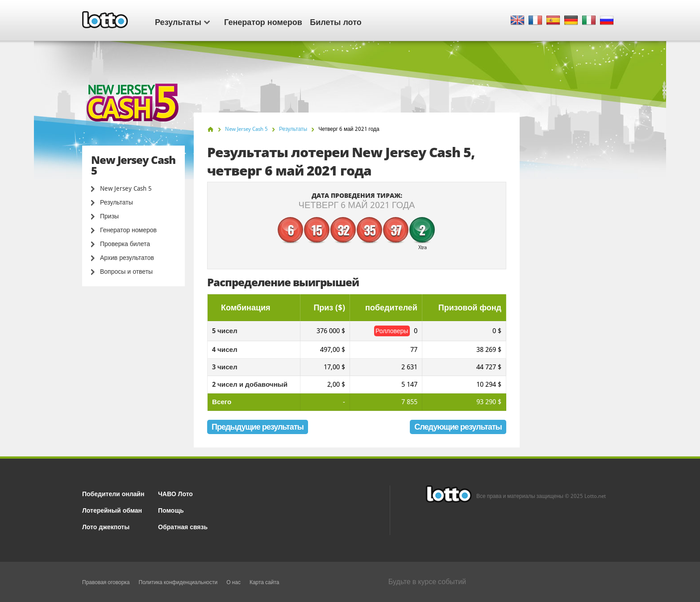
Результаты (182, 21)
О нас (233, 582)
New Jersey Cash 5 (126, 188)
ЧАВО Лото (175, 493)
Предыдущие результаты (258, 427)
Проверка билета (125, 244)
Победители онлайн (113, 493)
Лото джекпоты (106, 526)
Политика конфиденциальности (178, 582)
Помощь (171, 510)
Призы (109, 216)
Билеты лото (335, 21)
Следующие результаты (458, 427)
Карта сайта (265, 582)
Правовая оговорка (106, 582)
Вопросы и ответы (126, 272)
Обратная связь (183, 526)
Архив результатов (127, 258)
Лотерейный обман (112, 510)
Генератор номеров (263, 21)
